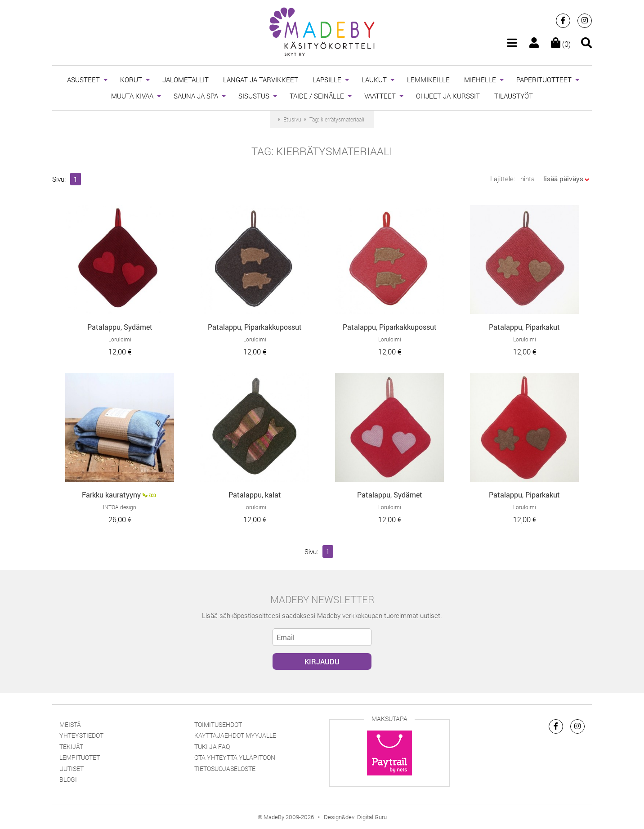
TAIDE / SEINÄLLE (317, 96)
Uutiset (72, 769)
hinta (528, 179)
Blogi (68, 779)
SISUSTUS (254, 96)
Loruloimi (120, 339)
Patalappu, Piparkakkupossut (255, 327)
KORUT (131, 80)
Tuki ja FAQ (212, 746)
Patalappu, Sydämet (120, 327)
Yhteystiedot (81, 735)
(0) (561, 44)
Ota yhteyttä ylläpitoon (235, 757)
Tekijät (71, 746)
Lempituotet (80, 757)
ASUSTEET (83, 80)
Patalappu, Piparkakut (524, 327)
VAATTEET (380, 96)
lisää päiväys (563, 179)
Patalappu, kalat (255, 495)
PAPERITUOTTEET (544, 80)
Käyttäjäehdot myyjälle (235, 735)
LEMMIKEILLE (428, 80)
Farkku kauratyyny (111, 495)
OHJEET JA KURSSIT (448, 96)
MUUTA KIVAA (132, 96)
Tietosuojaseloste (225, 769)
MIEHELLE (480, 80)
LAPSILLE (327, 80)
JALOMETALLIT (186, 80)
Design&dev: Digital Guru (355, 817)
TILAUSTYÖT (514, 96)
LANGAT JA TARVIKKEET (261, 80)
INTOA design (120, 507)
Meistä (70, 724)
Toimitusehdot (218, 724)
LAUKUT (374, 80)
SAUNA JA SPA (196, 96)
